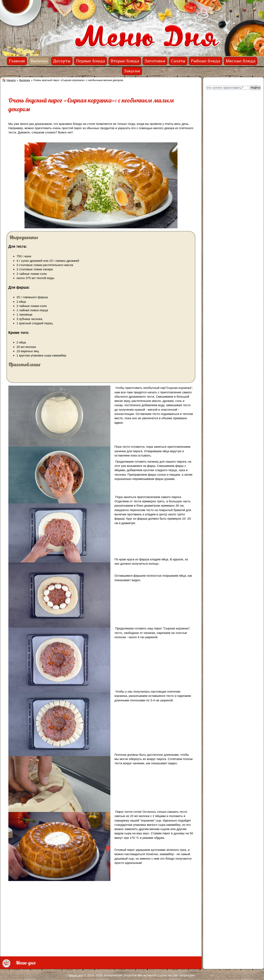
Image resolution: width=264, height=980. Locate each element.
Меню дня (76, 975)
